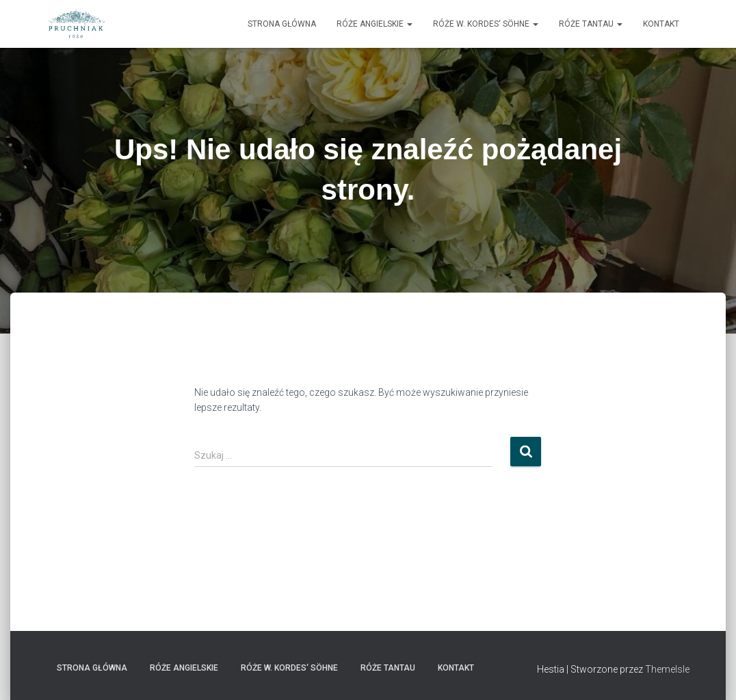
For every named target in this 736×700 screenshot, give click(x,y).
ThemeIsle (667, 669)
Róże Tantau (591, 24)
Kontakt (661, 24)
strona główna (282, 24)
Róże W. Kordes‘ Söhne (486, 24)
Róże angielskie (374, 24)
